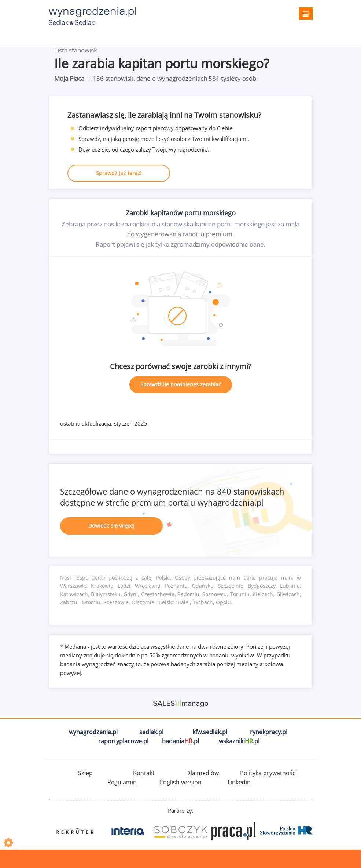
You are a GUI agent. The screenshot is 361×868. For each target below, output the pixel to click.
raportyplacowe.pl (123, 741)
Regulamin (122, 782)
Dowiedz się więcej (111, 526)
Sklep (85, 773)
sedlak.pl (151, 732)
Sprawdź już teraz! (119, 173)
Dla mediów (202, 773)
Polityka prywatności (268, 773)
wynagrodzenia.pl (93, 732)
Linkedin (239, 782)
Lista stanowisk (76, 50)
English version (181, 782)
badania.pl (180, 741)
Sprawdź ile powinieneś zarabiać (181, 384)
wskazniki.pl (239, 741)
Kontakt (144, 773)
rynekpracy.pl (269, 732)
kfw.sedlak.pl (210, 732)
